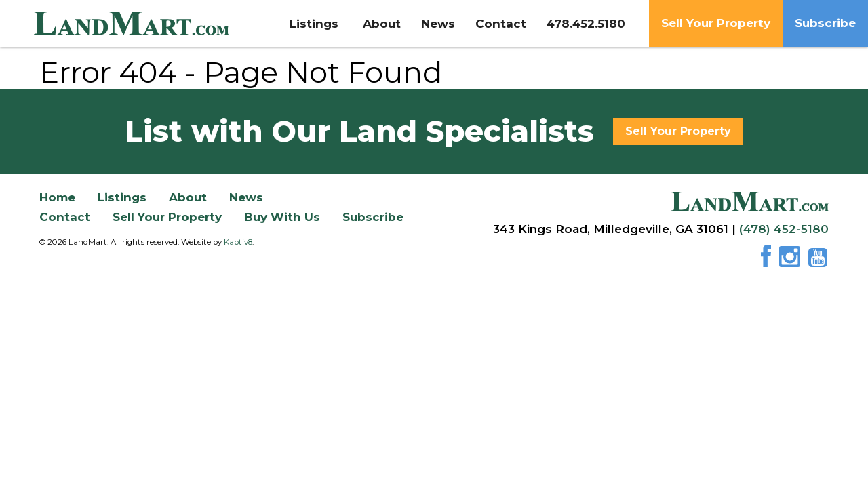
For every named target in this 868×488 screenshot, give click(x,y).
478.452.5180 (586, 24)
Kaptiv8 (238, 242)
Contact (501, 24)
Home (57, 198)
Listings (316, 24)
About (382, 24)
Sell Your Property (716, 23)
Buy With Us (282, 217)
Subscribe (825, 23)
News (438, 24)
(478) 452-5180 (784, 229)
